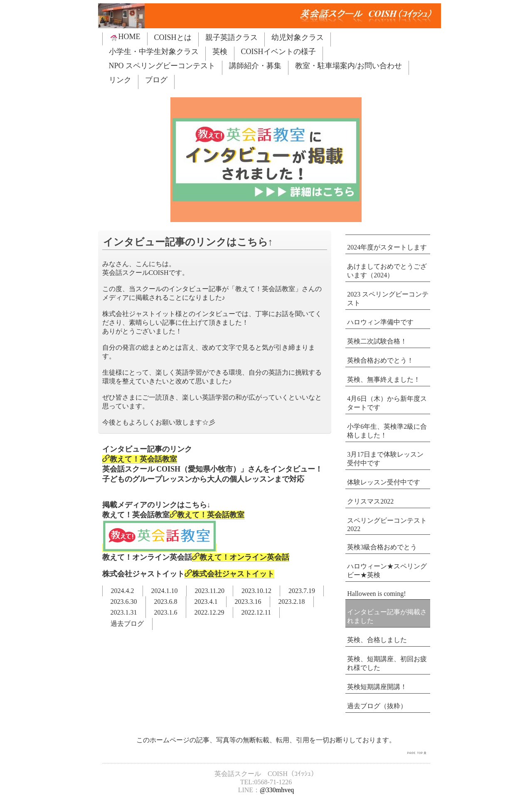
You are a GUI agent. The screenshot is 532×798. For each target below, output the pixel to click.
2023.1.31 (124, 612)
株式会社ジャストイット (229, 574)
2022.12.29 (209, 612)
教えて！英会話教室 (140, 459)
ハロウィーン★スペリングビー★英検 (387, 571)
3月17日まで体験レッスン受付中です (385, 459)
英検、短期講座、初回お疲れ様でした (387, 663)
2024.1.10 (165, 591)
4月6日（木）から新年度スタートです (387, 403)
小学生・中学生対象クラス (154, 52)
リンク (120, 80)
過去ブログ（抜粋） (377, 706)
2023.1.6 (166, 612)
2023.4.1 (206, 602)
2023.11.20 (210, 591)
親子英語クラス (232, 37)
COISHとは (173, 37)
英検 (220, 52)
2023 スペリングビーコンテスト (388, 299)
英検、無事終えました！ (384, 379)
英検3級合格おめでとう (382, 547)
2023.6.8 (166, 602)
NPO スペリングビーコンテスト (162, 66)
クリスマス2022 (370, 501)
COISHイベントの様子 (278, 52)
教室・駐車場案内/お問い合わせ (349, 66)
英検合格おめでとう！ (380, 360)
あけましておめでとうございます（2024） (387, 271)
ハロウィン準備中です (380, 322)
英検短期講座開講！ (377, 687)
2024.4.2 (123, 591)
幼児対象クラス (298, 37)
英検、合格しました (377, 640)
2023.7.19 (302, 591)
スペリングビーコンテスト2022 (387, 525)
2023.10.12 (256, 591)
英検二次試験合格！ (377, 341)
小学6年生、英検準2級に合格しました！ (387, 431)
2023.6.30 (124, 602)
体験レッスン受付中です (384, 482)
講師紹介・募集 (255, 66)
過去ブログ (127, 624)
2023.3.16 (248, 602)
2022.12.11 (256, 612)
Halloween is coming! (376, 594)
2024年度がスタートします (387, 247)
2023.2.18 (292, 602)
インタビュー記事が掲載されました (387, 616)
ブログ (156, 80)
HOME (125, 37)
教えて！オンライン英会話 (241, 557)
